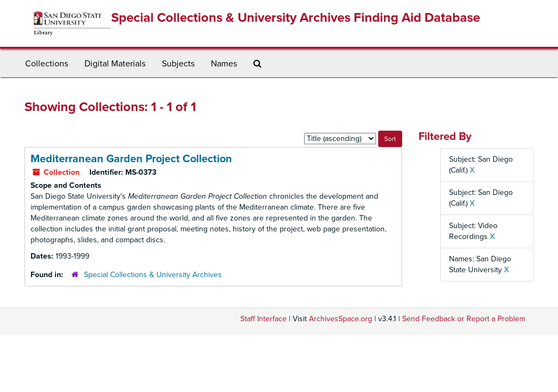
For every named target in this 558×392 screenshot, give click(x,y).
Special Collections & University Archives (153, 275)
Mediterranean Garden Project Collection (131, 159)
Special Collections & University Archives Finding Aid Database (296, 18)
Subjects (178, 64)
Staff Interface (263, 319)
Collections (47, 64)
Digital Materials (115, 64)
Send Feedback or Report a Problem (464, 319)
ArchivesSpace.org (341, 319)
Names (224, 64)
